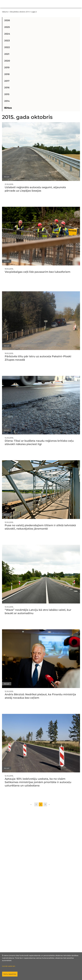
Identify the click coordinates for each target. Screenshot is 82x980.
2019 (7, 67)
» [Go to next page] (49, 804)
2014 (7, 101)
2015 (7, 94)
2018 (7, 74)
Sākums (5, 12)
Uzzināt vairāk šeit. (9, 966)
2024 (7, 34)
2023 (7, 41)
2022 (7, 47)
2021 (7, 54)
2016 (7, 87)
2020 (7, 61)
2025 (7, 27)
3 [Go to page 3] (45, 804)
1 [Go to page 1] (36, 804)
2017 (7, 81)
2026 (7, 20)
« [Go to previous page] (31, 804)
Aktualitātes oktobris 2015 (20, 12)
